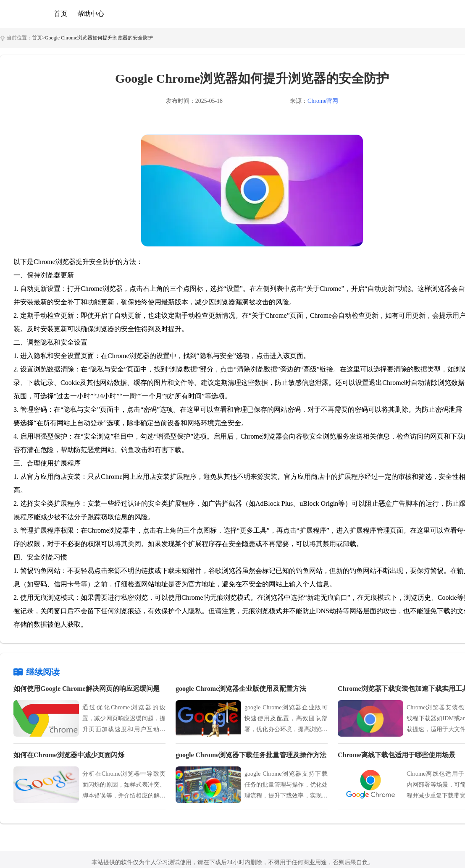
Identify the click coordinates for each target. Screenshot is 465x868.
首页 (60, 14)
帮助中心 (91, 14)
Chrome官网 (323, 101)
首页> (38, 38)
